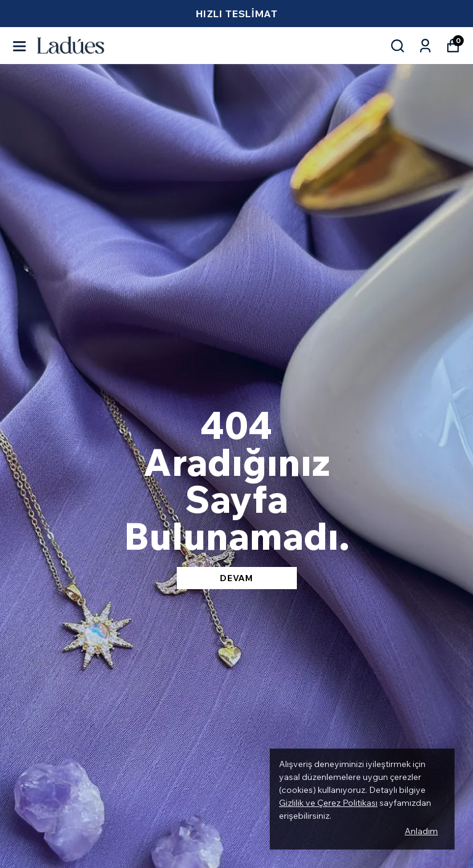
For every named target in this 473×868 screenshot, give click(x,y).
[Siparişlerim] (425, 46)
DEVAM (236, 578)
